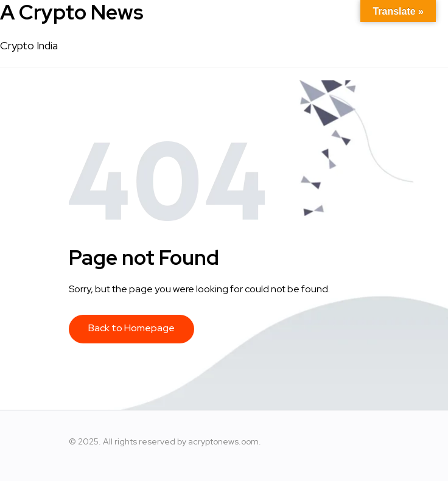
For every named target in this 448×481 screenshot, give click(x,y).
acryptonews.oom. (225, 441)
